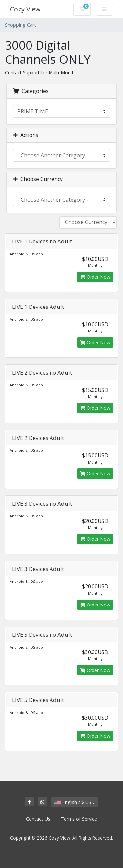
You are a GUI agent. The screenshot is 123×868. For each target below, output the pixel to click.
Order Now (95, 277)
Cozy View (25, 9)
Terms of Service (79, 819)
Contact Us (38, 819)
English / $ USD (75, 802)
